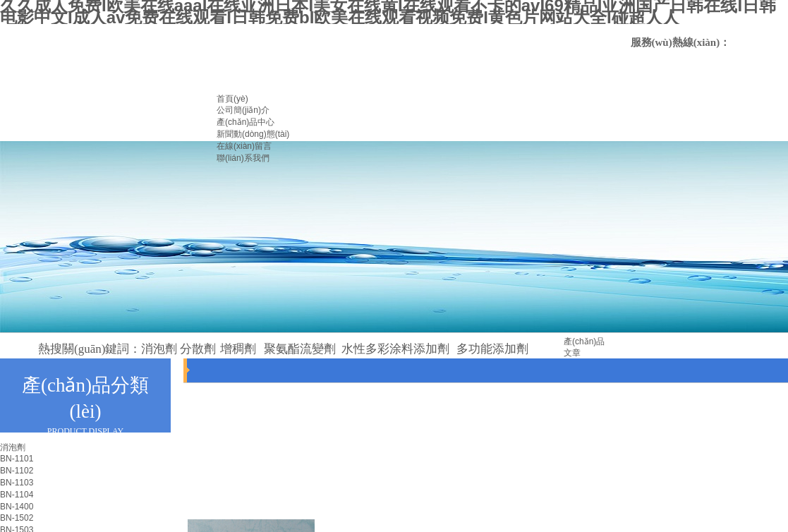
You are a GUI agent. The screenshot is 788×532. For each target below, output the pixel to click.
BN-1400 (17, 507)
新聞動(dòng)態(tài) (253, 134)
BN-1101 (17, 459)
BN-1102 (17, 471)
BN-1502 (17, 518)
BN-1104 (17, 495)
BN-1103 (17, 483)
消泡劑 (13, 447)
